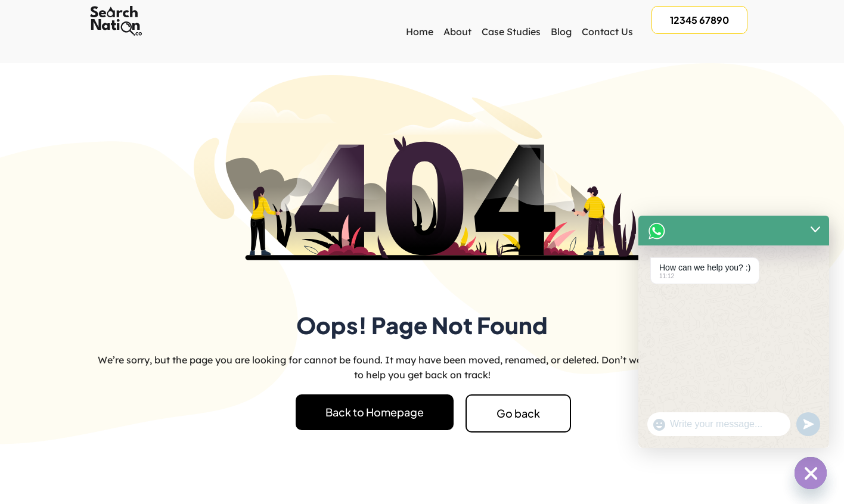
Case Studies (511, 32)
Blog (561, 32)
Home (420, 32)
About (457, 32)
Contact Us (607, 32)
